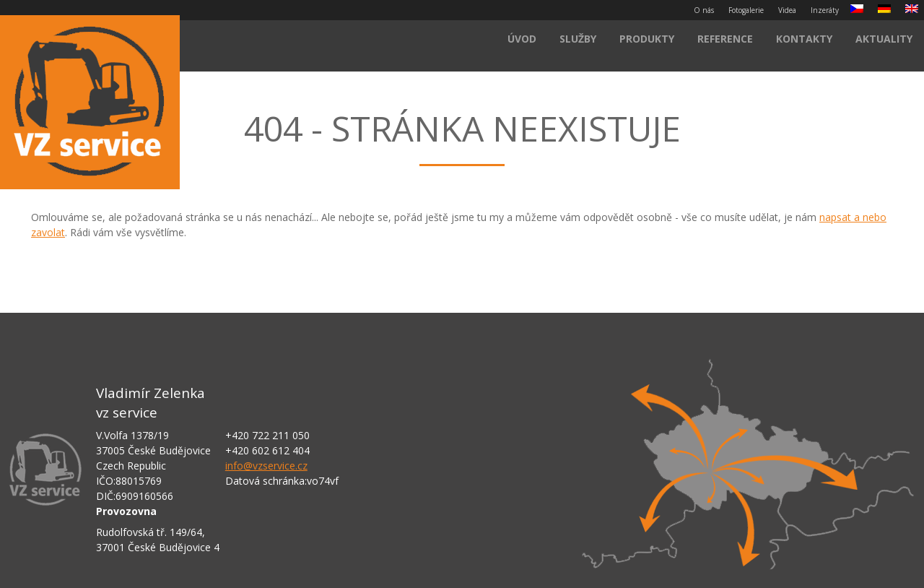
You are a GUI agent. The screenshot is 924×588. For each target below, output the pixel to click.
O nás (704, 10)
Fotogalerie (746, 10)
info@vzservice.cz (266, 466)
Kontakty (804, 39)
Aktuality (884, 39)
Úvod (522, 39)
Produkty (647, 39)
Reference (725, 39)
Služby (578, 39)
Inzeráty (825, 10)
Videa (787, 10)
